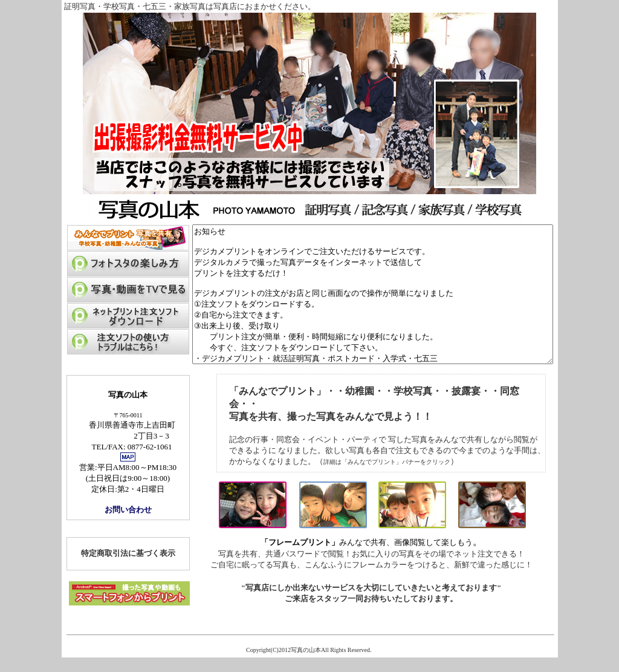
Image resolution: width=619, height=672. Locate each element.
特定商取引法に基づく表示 (106, 567)
